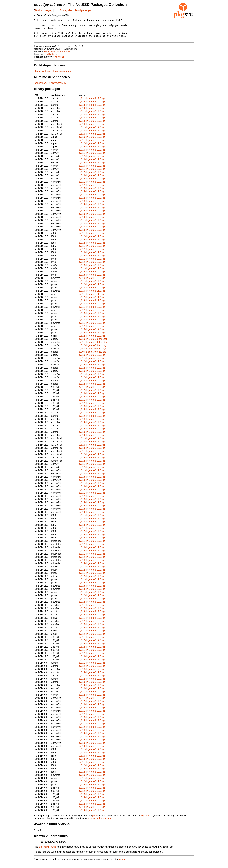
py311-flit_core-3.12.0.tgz (92, 104)
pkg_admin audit (47, 852)
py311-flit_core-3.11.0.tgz (92, 299)
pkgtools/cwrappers (62, 76)
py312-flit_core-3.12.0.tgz (92, 107)
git (63, 62)
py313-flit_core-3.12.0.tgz (92, 110)
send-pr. (123, 864)
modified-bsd (51, 59)
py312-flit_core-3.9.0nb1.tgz (93, 350)
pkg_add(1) (146, 821)
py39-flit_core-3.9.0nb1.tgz (92, 357)
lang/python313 (42, 88)
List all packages (83, 10)
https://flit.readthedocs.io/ (57, 57)
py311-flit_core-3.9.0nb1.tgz (93, 347)
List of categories (63, 10)
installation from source (100, 823)
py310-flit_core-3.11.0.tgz (92, 296)
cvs (55, 62)
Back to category (44, 10)
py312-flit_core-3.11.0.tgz (92, 302)
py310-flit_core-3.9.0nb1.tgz (93, 344)
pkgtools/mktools (43, 76)
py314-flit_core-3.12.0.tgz (92, 113)
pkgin (95, 821)
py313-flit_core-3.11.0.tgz (92, 306)
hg (59, 62)
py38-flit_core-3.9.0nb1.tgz (92, 354)
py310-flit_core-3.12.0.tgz (92, 129)
